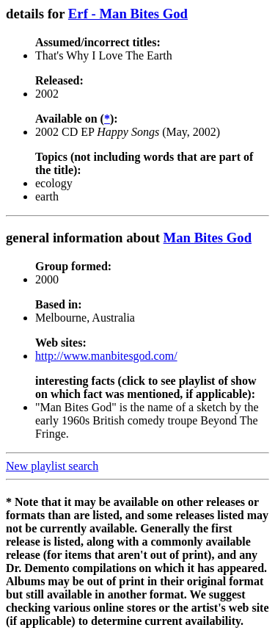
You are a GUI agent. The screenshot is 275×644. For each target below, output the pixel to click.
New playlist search (52, 466)
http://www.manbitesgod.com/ (106, 356)
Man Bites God (208, 238)
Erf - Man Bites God (128, 14)
